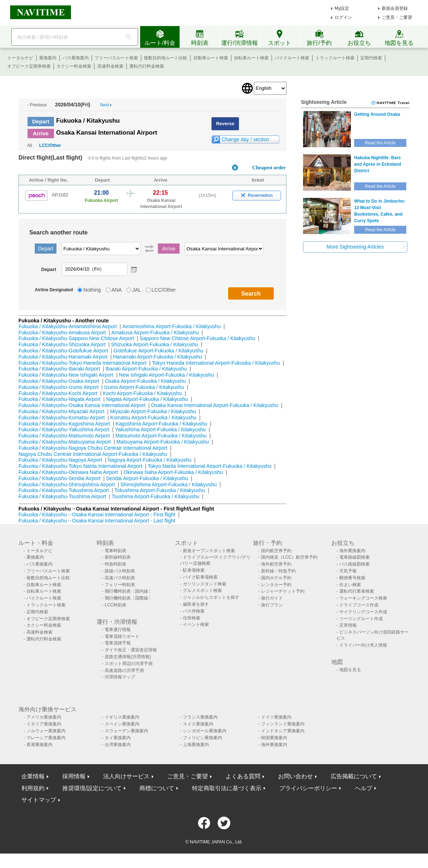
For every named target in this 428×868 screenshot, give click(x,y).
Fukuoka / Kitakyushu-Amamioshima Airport (68, 326)
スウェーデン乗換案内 (126, 731)
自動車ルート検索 (211, 58)
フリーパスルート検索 (116, 58)
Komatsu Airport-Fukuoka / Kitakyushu (153, 418)
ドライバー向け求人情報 (363, 645)
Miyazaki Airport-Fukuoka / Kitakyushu (153, 411)
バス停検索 (194, 611)
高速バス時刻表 (120, 578)
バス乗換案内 (76, 58)
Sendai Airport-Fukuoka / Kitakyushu (147, 478)
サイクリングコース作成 (363, 612)
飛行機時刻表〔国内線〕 (129, 591)
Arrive (41, 133)
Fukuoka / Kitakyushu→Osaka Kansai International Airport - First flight (97, 515)
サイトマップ (39, 800)
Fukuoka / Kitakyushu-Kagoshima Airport (64, 424)
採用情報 (74, 776)
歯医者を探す (196, 604)
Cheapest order (269, 168)
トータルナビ (20, 58)
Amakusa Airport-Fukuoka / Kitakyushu (155, 333)
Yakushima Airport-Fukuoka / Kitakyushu (160, 429)
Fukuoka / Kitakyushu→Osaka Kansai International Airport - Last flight (97, 521)
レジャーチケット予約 (283, 591)
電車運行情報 (118, 630)
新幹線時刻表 (118, 557)
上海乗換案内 (196, 745)
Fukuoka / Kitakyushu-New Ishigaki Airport (66, 375)
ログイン (343, 17)
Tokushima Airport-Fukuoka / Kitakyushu (160, 490)
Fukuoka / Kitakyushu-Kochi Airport (58, 393)
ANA (117, 290)
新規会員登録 (395, 8)
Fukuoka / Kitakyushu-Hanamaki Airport (63, 357)
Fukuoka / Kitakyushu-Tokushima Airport (64, 490)
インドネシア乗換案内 (283, 731)
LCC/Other (50, 145)
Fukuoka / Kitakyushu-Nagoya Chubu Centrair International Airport (93, 448)
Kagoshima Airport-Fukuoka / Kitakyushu (161, 424)
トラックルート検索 (335, 58)
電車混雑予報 (118, 643)
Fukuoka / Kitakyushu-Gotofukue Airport (63, 351)
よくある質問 (243, 776)
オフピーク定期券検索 (29, 66)
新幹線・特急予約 (278, 571)
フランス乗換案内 (200, 717)
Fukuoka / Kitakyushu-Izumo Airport (58, 387)
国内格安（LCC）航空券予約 (289, 557)
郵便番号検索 (352, 578)
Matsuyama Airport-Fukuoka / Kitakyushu (163, 442)
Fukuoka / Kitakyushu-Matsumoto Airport (64, 436)
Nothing (92, 290)
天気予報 (348, 571)
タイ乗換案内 (118, 738)
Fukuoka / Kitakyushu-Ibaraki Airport (59, 369)
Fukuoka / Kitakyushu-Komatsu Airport (62, 418)
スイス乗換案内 (198, 724)
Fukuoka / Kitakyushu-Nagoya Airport (60, 460)
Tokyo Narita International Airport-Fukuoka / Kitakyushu (210, 466)
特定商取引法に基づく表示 (227, 788)
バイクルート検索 (292, 58)
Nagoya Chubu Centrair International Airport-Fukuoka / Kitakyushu (93, 454)
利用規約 (33, 788)
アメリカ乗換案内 (44, 717)
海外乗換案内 (352, 551)
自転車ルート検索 (251, 58)
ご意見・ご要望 (397, 17)
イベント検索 (196, 624)
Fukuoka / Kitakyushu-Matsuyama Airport (65, 442)
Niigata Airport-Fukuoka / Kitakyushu (147, 399)
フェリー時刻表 (120, 585)
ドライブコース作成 (359, 605)
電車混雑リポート (122, 636)
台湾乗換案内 (118, 745)
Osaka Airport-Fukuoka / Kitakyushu (145, 381)
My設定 (342, 8)
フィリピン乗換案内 (202, 738)
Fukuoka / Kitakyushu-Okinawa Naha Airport (68, 472)
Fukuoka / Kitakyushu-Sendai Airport (59, 478)
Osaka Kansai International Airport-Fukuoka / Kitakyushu (215, 405)
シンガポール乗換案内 (205, 731)
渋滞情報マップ (120, 677)
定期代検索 (371, 58)
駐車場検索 (194, 570)
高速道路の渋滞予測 (124, 670)
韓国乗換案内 (274, 738)
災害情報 (348, 625)
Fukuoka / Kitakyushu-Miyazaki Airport (61, 411)
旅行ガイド (272, 598)
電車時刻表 (116, 551)
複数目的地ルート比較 (165, 58)
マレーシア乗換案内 (46, 738)
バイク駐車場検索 (200, 577)
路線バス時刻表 (120, 571)
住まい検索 (350, 585)
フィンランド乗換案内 (283, 724)
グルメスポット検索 (202, 590)
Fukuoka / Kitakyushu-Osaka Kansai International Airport (82, 405)
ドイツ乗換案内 (276, 717)
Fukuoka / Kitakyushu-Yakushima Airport (64, 429)
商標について (157, 788)
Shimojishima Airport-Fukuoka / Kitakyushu (168, 484)
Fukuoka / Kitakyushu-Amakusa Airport (62, 333)
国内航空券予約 (276, 551)
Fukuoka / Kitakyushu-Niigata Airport (59, 399)
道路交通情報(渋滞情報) (128, 657)
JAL (137, 290)
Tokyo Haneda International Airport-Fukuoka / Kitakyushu (216, 363)
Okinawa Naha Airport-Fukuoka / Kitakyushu (173, 472)
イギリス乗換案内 (122, 717)
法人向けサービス (126, 776)
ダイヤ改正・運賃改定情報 (131, 650)
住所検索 (192, 618)
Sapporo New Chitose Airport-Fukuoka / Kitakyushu (197, 338)
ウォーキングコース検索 (363, 598)
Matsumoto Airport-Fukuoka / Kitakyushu (161, 436)
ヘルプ (364, 788)
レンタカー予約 (276, 585)
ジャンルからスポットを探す (211, 597)
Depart (41, 121)
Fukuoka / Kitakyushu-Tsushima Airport (62, 496)
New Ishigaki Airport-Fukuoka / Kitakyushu (167, 375)
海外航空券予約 (276, 564)
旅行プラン (272, 605)
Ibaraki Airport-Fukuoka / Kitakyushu (146, 369)
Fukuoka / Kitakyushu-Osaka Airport (59, 381)
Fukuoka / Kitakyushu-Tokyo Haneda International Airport (82, 363)
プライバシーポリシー (308, 788)
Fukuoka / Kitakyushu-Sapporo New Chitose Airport (76, 338)
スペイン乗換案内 (122, 724)
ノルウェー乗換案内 (46, 731)
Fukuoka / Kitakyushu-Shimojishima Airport (67, 484)
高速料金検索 (110, 66)
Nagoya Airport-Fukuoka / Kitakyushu (149, 460)
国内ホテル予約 (276, 578)
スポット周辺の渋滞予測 (129, 664)
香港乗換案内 (39, 745)
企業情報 (33, 776)
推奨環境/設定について (92, 788)
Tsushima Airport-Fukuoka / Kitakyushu (155, 496)
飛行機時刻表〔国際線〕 (129, 598)
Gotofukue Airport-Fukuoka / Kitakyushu (158, 351)
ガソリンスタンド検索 (205, 584)
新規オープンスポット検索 (209, 551)
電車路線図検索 (354, 557)
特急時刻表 (116, 564)
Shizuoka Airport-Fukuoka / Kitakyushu (155, 344)
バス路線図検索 (354, 564)
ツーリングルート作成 (361, 619)
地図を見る (350, 670)
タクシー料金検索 (74, 66)
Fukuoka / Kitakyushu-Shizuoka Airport (62, 344)
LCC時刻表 (116, 605)
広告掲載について (354, 776)
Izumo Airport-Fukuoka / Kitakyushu (144, 387)
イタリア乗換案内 (44, 724)
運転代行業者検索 (357, 591)
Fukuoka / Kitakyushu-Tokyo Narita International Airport (80, 466)
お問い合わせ (295, 776)
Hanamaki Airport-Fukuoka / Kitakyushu (158, 357)
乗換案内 (48, 58)
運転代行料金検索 (147, 66)
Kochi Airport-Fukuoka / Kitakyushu (142, 393)
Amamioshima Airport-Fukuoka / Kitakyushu (172, 326)
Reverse (225, 124)
